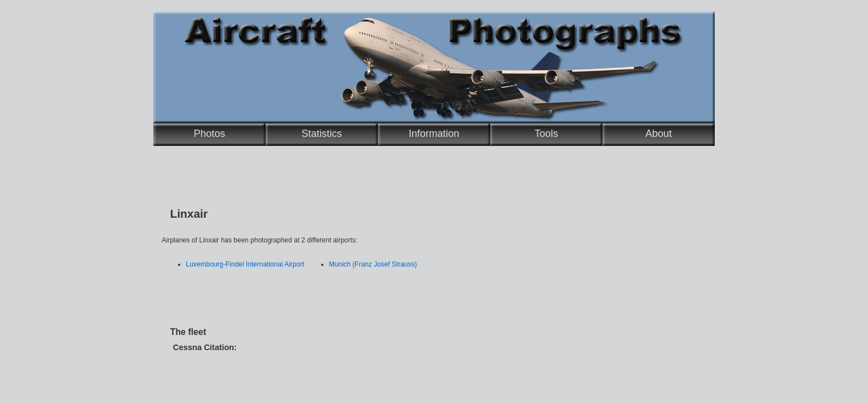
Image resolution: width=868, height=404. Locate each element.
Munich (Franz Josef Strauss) (373, 264)
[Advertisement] (389, 293)
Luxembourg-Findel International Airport (245, 264)
